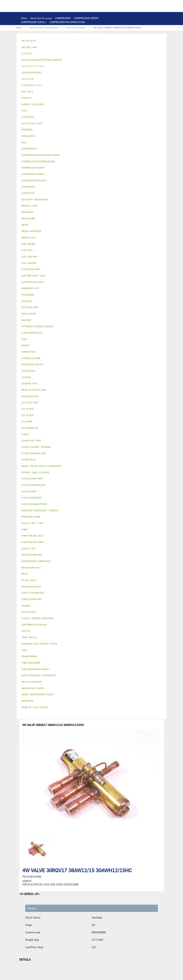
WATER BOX (108, 90)
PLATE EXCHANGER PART (35, 46)
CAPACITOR (28, 62)
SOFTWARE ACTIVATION (79, 106)
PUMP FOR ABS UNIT (33, 74)
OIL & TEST (75, 74)
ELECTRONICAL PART (33, 34)
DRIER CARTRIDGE (87, 82)
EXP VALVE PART (69, 86)
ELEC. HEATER (78, 62)
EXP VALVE (51, 86)
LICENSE (26, 106)
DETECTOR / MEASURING (100, 38)
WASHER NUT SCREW (63, 118)
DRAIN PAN (92, 90)
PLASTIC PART (29, 90)
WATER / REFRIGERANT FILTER (96, 118)
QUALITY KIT (28, 126)
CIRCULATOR (70, 70)
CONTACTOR (111, 54)
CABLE (48, 58)
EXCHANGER (53, 42)
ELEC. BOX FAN (46, 62)
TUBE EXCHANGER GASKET (67, 46)
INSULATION (48, 94)
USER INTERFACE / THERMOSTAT (85, 34)
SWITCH (36, 58)
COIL (66, 42)
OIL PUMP (27, 78)
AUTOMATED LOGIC (32, 42)
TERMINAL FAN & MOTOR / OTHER (86, 50)
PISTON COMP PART (84, 30)
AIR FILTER (28, 102)
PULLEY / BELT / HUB (32, 114)
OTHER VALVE (74, 98)
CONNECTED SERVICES (34, 66)
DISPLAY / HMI (29, 38)
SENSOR (62, 62)
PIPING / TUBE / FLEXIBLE (81, 110)
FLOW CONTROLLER (32, 82)
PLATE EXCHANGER (83, 42)
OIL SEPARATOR (110, 74)
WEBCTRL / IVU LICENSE (48, 106)
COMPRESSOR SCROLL (34, 22)
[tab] (92, 130)
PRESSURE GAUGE (49, 126)
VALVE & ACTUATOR (70, 94)
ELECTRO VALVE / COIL (50, 98)
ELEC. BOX (61, 58)
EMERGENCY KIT (30, 122)
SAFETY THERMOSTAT (62, 66)
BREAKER (96, 58)
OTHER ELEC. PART (88, 66)
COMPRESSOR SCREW (86, 18)
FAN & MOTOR (93, 46)
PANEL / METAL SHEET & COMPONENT (62, 90)
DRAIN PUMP (52, 70)
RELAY (25, 58)
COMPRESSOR (63, 18)
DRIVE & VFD (93, 54)
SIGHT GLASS (67, 114)
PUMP (105, 66)
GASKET (52, 114)
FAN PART (53, 54)
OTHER (59, 110)
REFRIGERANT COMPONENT (51, 78)
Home (24, 18)
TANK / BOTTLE (29, 94)
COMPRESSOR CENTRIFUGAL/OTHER (41, 26)
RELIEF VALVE (55, 82)
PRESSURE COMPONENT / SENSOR (89, 78)
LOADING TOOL (74, 38)
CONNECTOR (96, 62)
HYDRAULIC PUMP (31, 70)
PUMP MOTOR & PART (93, 70)
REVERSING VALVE (31, 86)
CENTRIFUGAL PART (32, 30)
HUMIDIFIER (45, 102)
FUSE (107, 58)
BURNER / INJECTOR (64, 122)
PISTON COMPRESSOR (78, 26)
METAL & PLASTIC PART (95, 86)
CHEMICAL (105, 110)
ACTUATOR (109, 94)
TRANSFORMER (78, 58)
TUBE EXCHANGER (107, 42)
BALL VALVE (28, 98)
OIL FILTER (91, 74)
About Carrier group (41, 18)
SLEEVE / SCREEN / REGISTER (72, 102)
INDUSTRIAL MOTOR (33, 54)
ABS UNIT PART (87, 122)
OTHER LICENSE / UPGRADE (36, 110)
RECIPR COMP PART (58, 30)
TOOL (46, 122)
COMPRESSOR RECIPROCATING (67, 22)
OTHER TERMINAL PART (34, 118)
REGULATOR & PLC (51, 38)
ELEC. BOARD (56, 34)
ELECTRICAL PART (72, 54)
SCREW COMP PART (104, 26)
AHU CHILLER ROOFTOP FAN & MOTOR (42, 50)
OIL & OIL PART (56, 74)
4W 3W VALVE (92, 94)
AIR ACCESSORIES (95, 98)
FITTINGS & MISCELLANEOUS (95, 114)
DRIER (69, 82)
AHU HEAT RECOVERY (104, 102)
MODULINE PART (109, 122)
